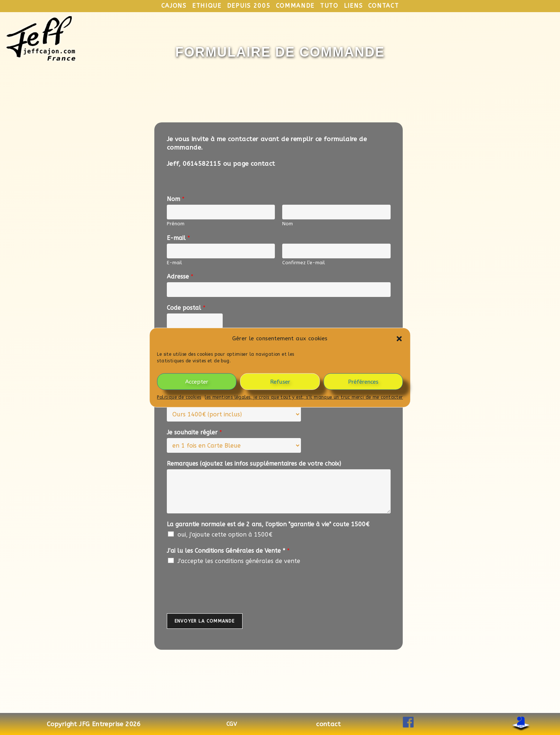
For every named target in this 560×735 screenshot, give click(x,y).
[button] (399, 338)
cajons (174, 6)
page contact (254, 164)
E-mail (178, 238)
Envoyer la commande (205, 621)
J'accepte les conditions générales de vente (239, 561)
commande (295, 6)
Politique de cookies (179, 397)
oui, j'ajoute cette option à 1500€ (225, 535)
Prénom (176, 224)
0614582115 (202, 164)
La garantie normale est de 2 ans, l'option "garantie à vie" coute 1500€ (268, 524)
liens (353, 6)
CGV (232, 724)
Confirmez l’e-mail (304, 263)
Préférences (363, 381)
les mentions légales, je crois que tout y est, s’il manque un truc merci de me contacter (304, 397)
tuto (329, 6)
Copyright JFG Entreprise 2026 (94, 724)
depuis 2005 (249, 6)
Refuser (280, 381)
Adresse (180, 277)
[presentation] (223, 601)
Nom (176, 199)
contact (383, 6)
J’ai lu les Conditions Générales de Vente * (228, 551)
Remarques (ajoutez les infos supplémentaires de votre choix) (254, 464)
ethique (207, 6)
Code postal (186, 308)
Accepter (197, 381)
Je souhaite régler (194, 432)
